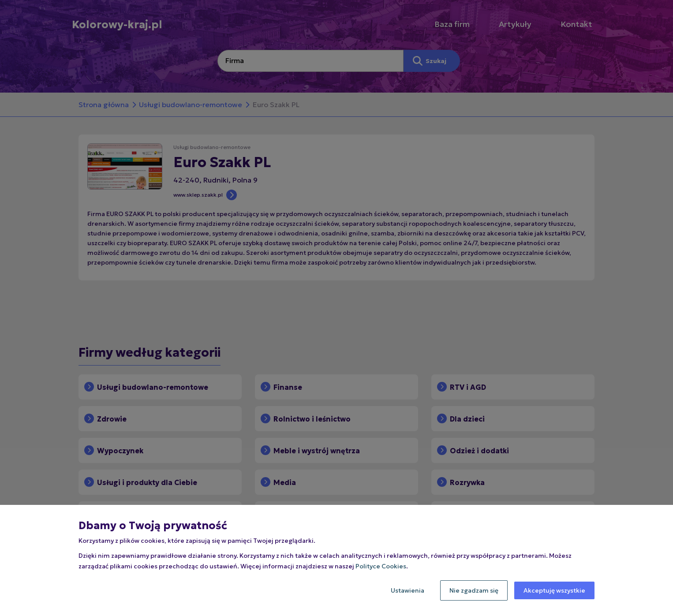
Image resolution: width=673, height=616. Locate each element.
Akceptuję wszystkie (554, 590)
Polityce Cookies (381, 566)
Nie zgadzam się (474, 590)
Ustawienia (408, 590)
